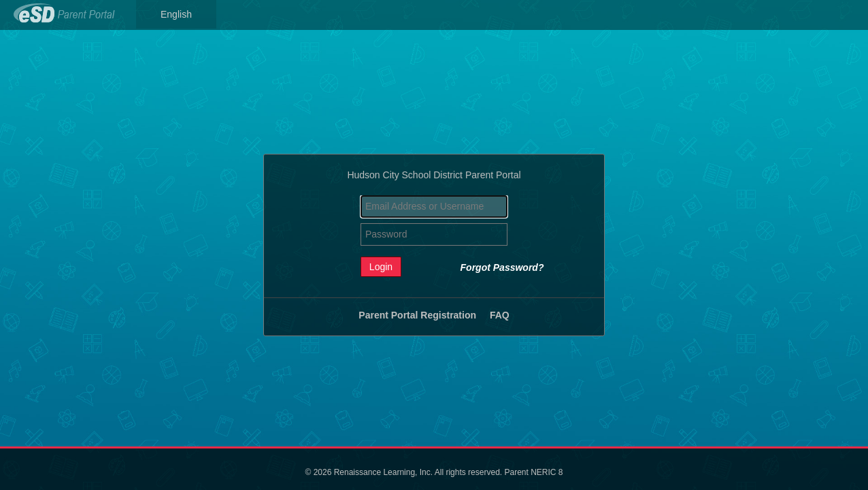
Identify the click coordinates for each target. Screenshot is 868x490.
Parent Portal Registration (417, 315)
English (176, 14)
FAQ (500, 315)
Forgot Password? (502, 267)
